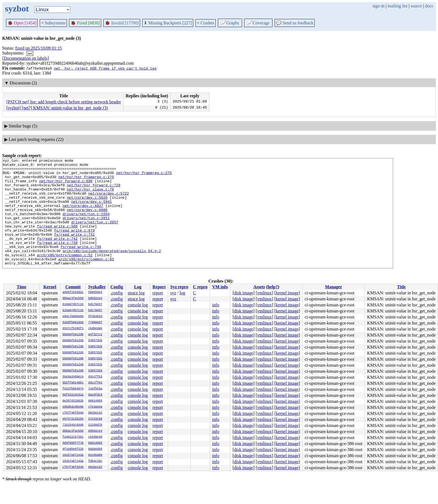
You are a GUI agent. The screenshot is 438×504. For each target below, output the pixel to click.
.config (117, 293)
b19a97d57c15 (73, 304)
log (182, 293)
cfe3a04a (95, 407)
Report (159, 287)
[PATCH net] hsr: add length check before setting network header (64, 102)
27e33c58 (95, 419)
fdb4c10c (95, 461)
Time (22, 287)
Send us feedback (295, 23)
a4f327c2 (95, 335)
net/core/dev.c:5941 (92, 210)
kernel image (287, 293)
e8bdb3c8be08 (73, 407)
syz (173, 293)
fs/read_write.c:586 (57, 240)
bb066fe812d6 (73, 335)
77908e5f (95, 323)
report (158, 293)
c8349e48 (95, 437)
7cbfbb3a (95, 389)
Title (401, 287)
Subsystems (53, 23)
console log (138, 305)
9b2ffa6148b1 (73, 383)
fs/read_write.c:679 (74, 245)
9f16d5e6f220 (73, 449)
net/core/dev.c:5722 (109, 201)
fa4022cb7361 (73, 437)
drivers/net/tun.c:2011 (86, 230)
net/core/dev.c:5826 (87, 206)
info (216, 305)
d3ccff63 (95, 377)
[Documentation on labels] (26, 58)
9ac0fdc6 (95, 395)
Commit (73, 287)
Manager (334, 287)
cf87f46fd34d (73, 413)
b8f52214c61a (73, 395)
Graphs (230, 23)
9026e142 (95, 413)
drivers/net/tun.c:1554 (86, 225)
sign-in (378, 6)
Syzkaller (97, 287)
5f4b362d (95, 317)
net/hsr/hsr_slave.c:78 (90, 196)
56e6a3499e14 (73, 377)
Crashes (206, 23)
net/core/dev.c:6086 (87, 220)
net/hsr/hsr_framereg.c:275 (144, 176)
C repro (200, 287)
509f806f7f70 (73, 443)
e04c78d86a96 (73, 317)
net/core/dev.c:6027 (83, 215)
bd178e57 (95, 304)
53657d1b (95, 341)
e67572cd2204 (73, 419)
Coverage (258, 23)
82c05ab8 (95, 455)
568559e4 (95, 292)
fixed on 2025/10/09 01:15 (39, 48)
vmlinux (264, 293)
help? (273, 287)
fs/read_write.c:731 (74, 250)
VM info (220, 287)
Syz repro (179, 287)
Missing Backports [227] (168, 23)
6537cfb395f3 (73, 329)
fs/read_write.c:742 (57, 255)
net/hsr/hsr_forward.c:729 (94, 191)
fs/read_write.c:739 (57, 260)
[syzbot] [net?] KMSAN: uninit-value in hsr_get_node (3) (57, 108)
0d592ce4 (95, 298)
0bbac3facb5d (73, 298)
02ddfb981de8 (73, 323)
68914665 (95, 401)
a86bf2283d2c (73, 292)
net (30, 53)
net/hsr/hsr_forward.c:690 (66, 186)
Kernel (50, 287)
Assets (259, 287)
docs (429, 6)
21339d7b (95, 425)
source (416, 6)
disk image (244, 293)
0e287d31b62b (73, 401)
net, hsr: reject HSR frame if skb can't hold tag (105, 68)
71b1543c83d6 (73, 425)
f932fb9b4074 (73, 389)
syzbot (17, 8)
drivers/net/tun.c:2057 (95, 235)
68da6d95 (95, 449)
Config (117, 287)
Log (138, 287)
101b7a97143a (73, 455)
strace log (136, 293)
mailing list (397, 6)
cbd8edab (95, 329)
